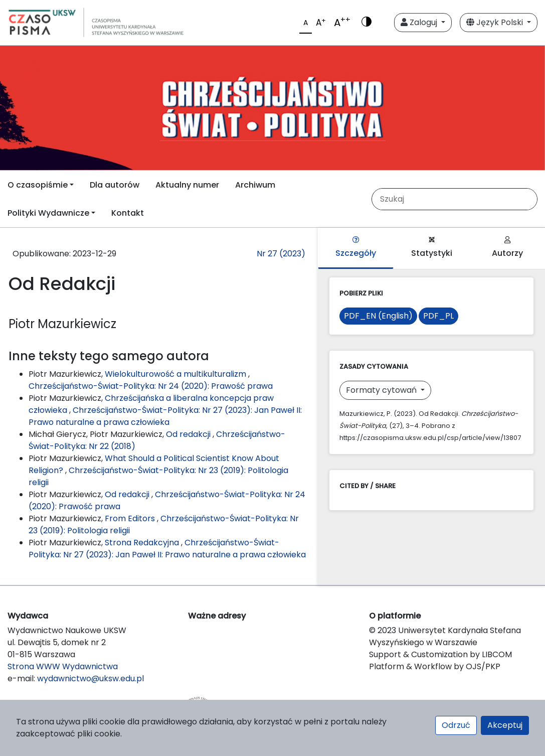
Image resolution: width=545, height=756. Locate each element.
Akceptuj (505, 725)
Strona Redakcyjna (143, 543)
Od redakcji (189, 434)
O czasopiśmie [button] (38, 185)
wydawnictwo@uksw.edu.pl (90, 678)
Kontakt (128, 213)
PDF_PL (438, 316)
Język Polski (496, 22)
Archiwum (255, 185)
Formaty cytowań (382, 390)
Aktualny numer (187, 185)
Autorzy (507, 248)
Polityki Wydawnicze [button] (48, 213)
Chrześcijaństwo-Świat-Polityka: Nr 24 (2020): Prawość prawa (151, 386)
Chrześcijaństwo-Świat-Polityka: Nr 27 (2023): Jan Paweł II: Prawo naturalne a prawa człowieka (165, 416)
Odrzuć (456, 725)
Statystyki (432, 248)
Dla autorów (115, 185)
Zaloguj (420, 22)
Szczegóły (356, 248)
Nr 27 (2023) (281, 254)
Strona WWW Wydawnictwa (63, 666)
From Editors (131, 518)
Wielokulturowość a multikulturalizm (176, 374)
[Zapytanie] (458, 199)
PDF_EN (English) (378, 316)
